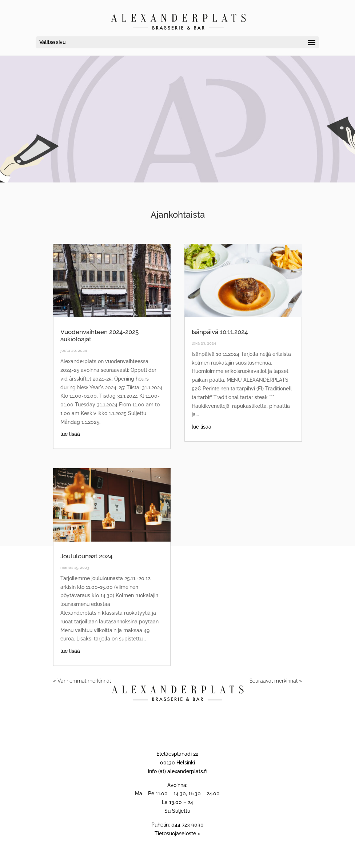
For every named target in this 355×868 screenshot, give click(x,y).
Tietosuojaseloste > (177, 833)
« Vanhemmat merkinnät (82, 681)
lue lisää (70, 434)
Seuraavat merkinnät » (276, 681)
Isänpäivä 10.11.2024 (220, 332)
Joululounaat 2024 (86, 556)
